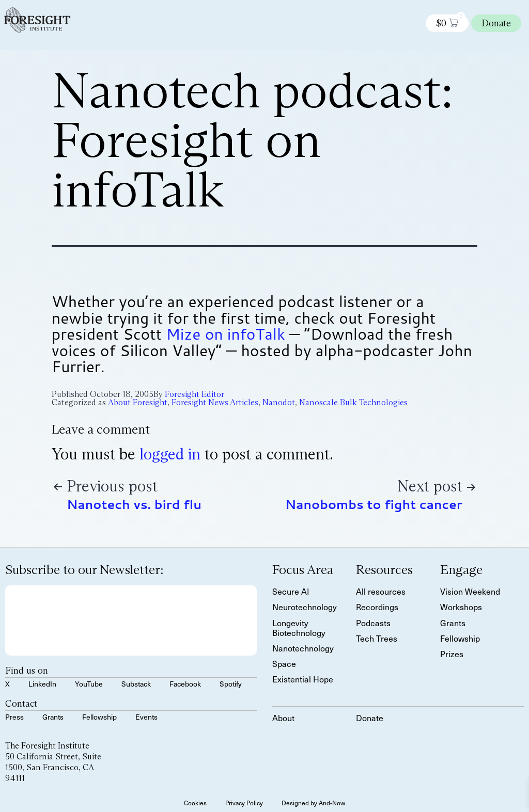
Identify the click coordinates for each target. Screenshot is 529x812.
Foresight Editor (195, 394)
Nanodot (279, 402)
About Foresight (138, 402)
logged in (170, 454)
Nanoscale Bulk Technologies (353, 402)
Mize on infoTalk (225, 334)
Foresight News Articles (215, 402)
